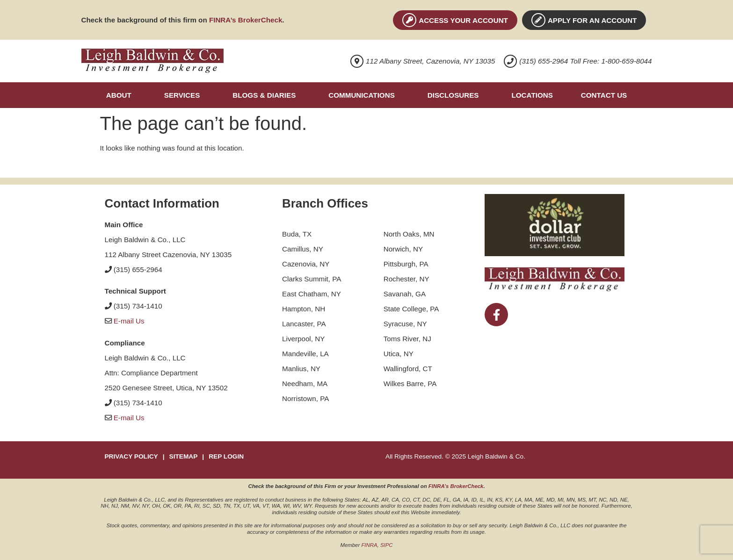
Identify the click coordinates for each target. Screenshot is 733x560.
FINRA (369, 545)
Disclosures (453, 95)
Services (182, 95)
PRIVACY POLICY (131, 456)
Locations (532, 95)
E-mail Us (129, 321)
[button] (121, 95)
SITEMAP (184, 456)
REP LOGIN (226, 456)
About (119, 95)
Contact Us (604, 95)
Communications (361, 95)
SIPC (387, 545)
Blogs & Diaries (264, 95)
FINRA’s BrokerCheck (246, 20)
